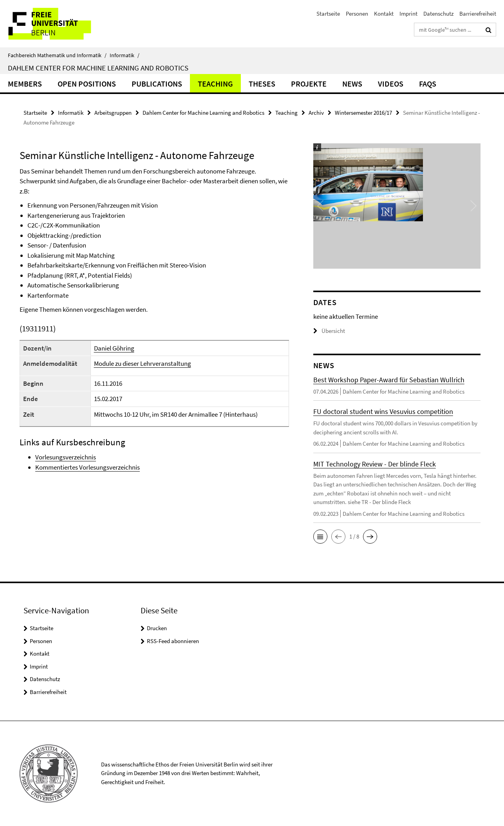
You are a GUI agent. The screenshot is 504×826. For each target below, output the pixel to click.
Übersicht (329, 331)
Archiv (316, 113)
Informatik (125, 55)
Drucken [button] (157, 628)
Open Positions (87, 84)
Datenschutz (438, 14)
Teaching (215, 84)
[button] (320, 537)
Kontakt (384, 14)
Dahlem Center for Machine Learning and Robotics (98, 68)
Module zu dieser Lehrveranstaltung (143, 363)
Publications (157, 84)
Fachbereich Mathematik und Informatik (57, 55)
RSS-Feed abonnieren (173, 641)
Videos (391, 84)
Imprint (408, 14)
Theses (262, 84)
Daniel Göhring (114, 348)
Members (25, 84)
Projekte (309, 84)
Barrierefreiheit (478, 14)
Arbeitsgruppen (113, 113)
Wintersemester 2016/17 (363, 113)
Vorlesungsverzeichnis (66, 457)
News (352, 84)
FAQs (428, 84)
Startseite (328, 14)
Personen (357, 14)
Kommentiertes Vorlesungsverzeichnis (88, 467)
